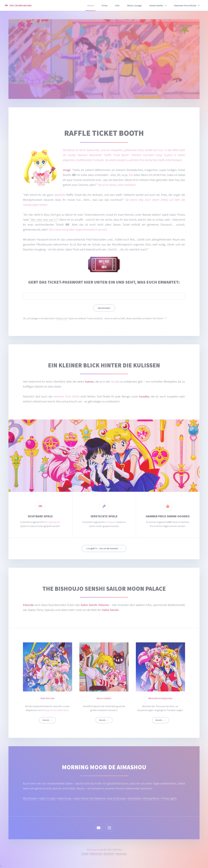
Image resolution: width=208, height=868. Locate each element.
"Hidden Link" (61, 318)
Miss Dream (30, 798)
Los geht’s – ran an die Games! (102, 548)
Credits (85, 854)
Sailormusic (65, 798)
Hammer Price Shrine (185, 5)
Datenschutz (96, 854)
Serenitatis (134, 798)
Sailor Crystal (47, 798)
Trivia (104, 5)
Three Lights (169, 798)
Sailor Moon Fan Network (90, 798)
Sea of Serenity (117, 798)
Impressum (121, 854)
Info (117, 5)
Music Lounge (134, 5)
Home (91, 5)
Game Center (156, 5)
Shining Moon (151, 798)
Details (46, 720)
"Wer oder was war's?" (44, 220)
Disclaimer (109, 854)
